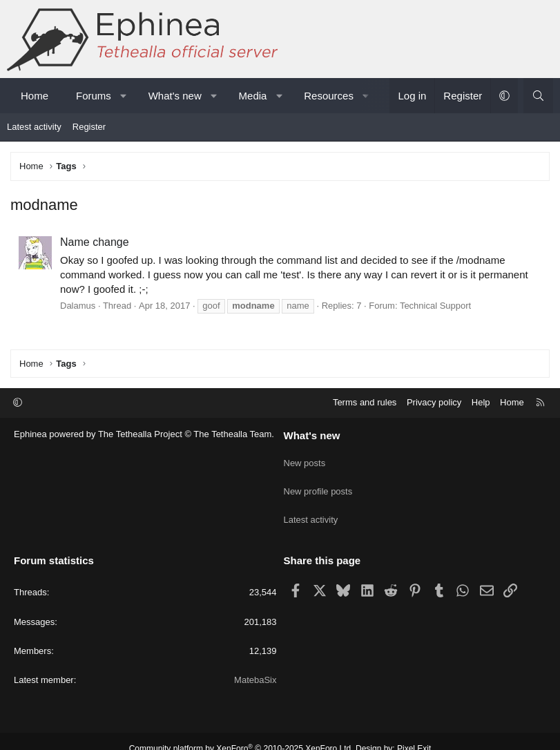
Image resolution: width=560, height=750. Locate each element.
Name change (95, 242)
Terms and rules (365, 402)
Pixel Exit (414, 733)
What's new (175, 96)
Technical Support (435, 306)
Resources (329, 96)
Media (253, 96)
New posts (305, 459)
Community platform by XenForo (241, 733)
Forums (94, 96)
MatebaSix (255, 665)
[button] (123, 96)
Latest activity (34, 127)
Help (481, 402)
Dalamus (78, 306)
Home (35, 96)
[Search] (538, 96)
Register (89, 127)
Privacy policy (434, 402)
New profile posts (318, 484)
